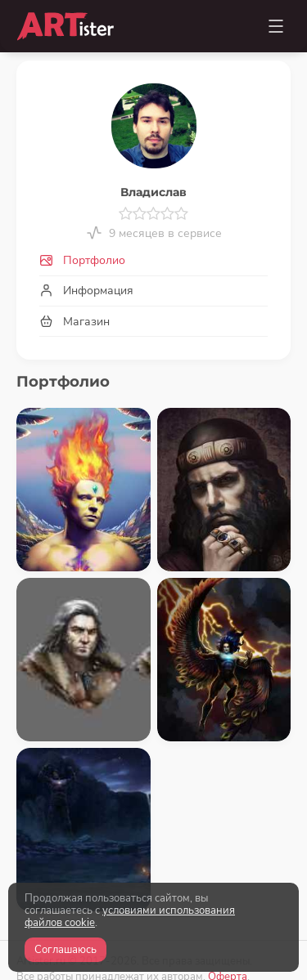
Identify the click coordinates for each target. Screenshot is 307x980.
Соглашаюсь (65, 950)
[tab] (153, 261)
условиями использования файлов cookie (130, 917)
